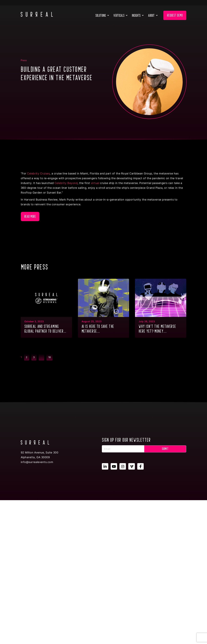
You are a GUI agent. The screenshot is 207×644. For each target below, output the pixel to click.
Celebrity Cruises (38, 173)
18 (50, 356)
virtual (95, 183)
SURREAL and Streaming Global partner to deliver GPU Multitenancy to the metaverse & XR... (44, 329)
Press (24, 60)
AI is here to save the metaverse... (98, 329)
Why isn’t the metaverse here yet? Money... (157, 329)
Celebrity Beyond (66, 183)
